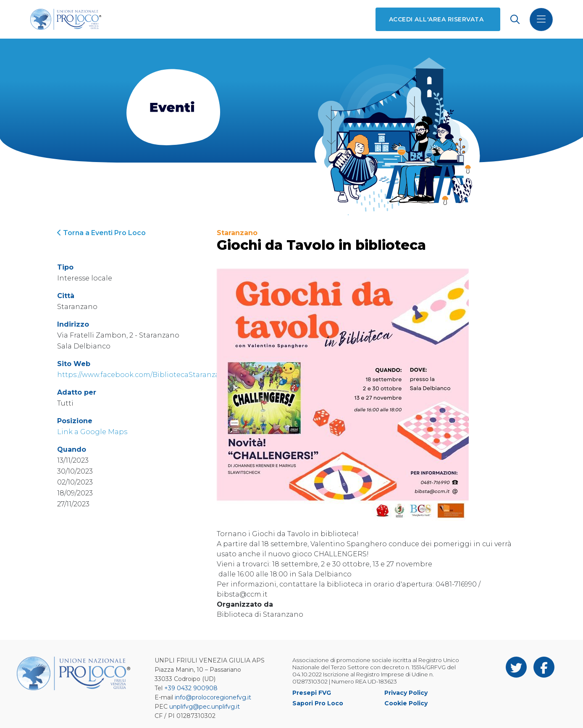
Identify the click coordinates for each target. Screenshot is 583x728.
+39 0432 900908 (191, 688)
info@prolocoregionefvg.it (213, 697)
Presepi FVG (312, 693)
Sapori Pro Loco (318, 703)
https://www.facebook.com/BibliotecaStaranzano (143, 375)
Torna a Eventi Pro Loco (101, 233)
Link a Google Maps (92, 432)
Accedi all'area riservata (436, 19)
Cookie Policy (406, 703)
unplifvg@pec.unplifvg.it (205, 707)
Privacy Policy (406, 693)
